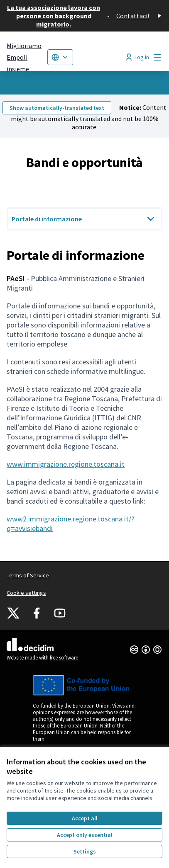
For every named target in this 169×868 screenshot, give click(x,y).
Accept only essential (85, 835)
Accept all (85, 818)
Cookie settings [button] (26, 593)
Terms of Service (28, 575)
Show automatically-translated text (57, 108)
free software (64, 658)
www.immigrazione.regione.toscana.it (66, 464)
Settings (85, 851)
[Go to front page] (24, 57)
